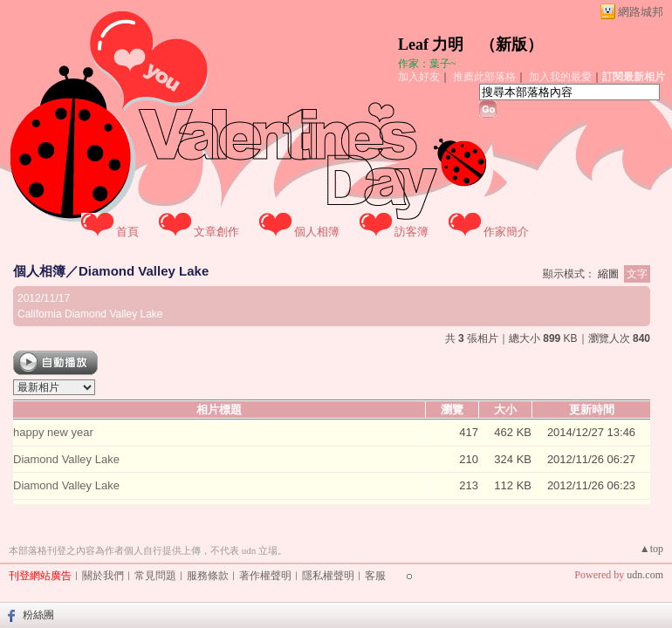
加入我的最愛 (560, 77)
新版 (511, 44)
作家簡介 (506, 232)
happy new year (53, 432)
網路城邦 (641, 12)
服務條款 (208, 576)
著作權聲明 (265, 576)
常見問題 (155, 576)
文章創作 (216, 232)
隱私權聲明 (328, 576)
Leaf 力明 (431, 44)
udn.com (645, 575)
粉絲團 (38, 615)
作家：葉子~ (427, 64)
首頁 (127, 232)
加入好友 (419, 77)
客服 (375, 576)
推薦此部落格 (484, 77)
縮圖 (608, 274)
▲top (651, 549)
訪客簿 (411, 232)
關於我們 (103, 576)
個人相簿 (317, 232)
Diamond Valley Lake (144, 271)
